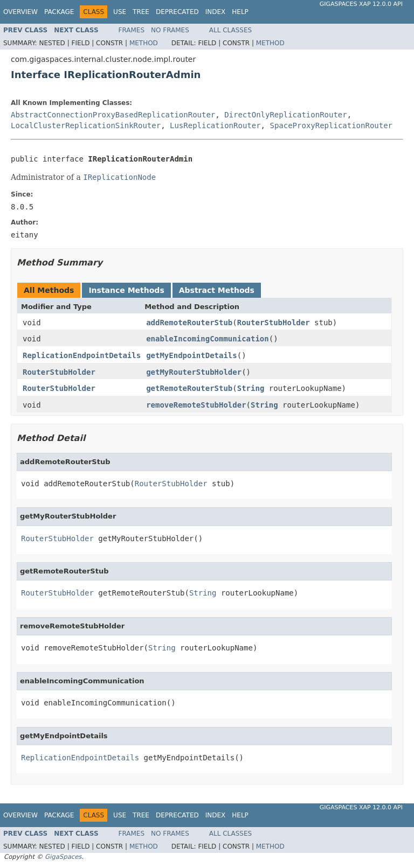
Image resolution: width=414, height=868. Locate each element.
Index (216, 12)
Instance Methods (126, 290)
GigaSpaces (63, 857)
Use (120, 12)
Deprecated (177, 12)
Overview (20, 12)
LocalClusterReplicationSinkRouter (86, 125)
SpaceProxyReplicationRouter (331, 125)
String (251, 388)
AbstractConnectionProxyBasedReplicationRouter (113, 115)
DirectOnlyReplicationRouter (286, 115)
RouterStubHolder (274, 323)
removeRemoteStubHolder (196, 405)
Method (144, 43)
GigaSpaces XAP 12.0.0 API (361, 4)
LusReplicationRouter (215, 125)
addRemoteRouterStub (189, 323)
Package (59, 12)
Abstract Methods (217, 290)
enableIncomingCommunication (208, 339)
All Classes (230, 30)
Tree (141, 12)
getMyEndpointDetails (192, 355)
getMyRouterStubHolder (194, 372)
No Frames (170, 30)
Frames (132, 30)
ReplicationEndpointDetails (82, 355)
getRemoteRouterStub (189, 388)
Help (240, 12)
